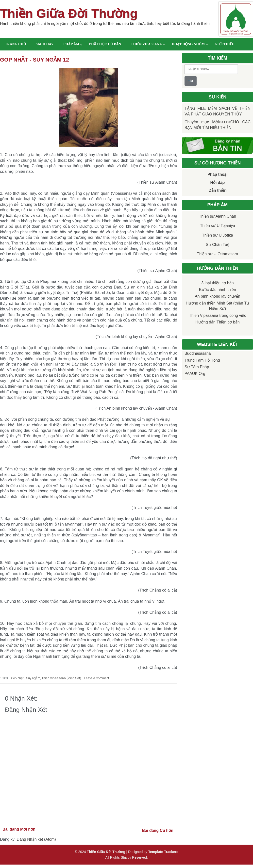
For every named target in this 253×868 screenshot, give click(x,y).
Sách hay (45, 44)
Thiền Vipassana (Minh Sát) (61, 678)
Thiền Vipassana (146, 44)
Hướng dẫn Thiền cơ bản (218, 322)
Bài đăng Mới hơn (19, 829)
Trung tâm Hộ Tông (202, 360)
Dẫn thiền (217, 190)
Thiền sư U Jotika (218, 235)
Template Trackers (163, 852)
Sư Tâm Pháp (197, 367)
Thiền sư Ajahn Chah (218, 216)
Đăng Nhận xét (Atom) (36, 839)
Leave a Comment (97, 678)
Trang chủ (15, 44)
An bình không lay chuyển (218, 296)
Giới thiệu (224, 44)
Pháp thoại (218, 174)
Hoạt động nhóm (188, 44)
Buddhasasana (198, 353)
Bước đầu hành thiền (218, 290)
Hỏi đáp (218, 183)
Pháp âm (71, 44)
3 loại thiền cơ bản (217, 283)
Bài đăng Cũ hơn (158, 830)
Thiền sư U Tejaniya (218, 226)
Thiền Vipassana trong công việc (218, 315)
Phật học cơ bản (105, 44)
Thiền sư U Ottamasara (218, 254)
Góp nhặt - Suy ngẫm (26, 678)
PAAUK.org (195, 374)
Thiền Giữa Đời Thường (69, 14)
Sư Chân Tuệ (218, 245)
